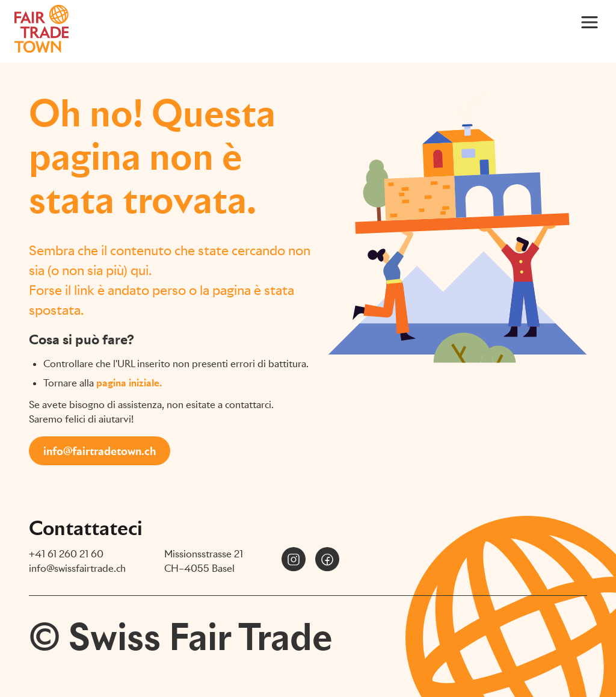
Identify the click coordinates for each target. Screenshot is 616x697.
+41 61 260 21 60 (66, 554)
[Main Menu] (590, 22)
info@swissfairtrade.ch (77, 568)
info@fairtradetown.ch (100, 451)
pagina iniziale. (129, 383)
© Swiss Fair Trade (181, 637)
